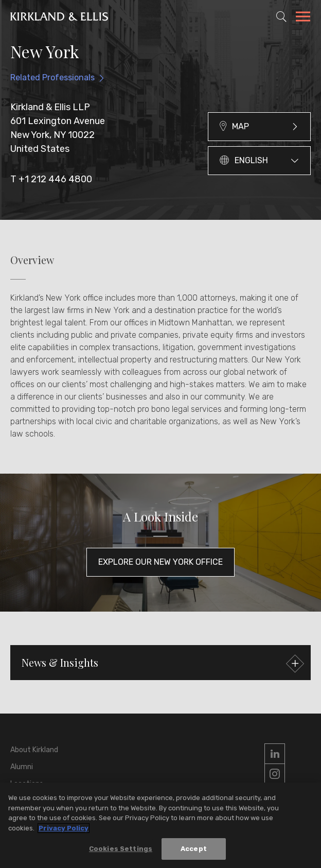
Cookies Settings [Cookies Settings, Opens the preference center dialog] (121, 849)
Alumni (22, 767)
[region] (160, 825)
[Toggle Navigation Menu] (303, 18)
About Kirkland (34, 750)
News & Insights (162, 664)
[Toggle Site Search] (281, 16)
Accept (194, 849)
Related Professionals (52, 77)
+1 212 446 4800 (55, 179)
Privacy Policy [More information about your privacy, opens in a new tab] (64, 828)
